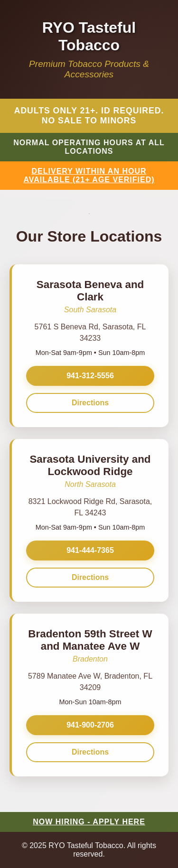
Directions (90, 403)
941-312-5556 (90, 376)
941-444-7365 (90, 550)
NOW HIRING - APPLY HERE (89, 822)
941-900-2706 (90, 725)
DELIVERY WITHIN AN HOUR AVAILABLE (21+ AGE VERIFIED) (89, 175)
